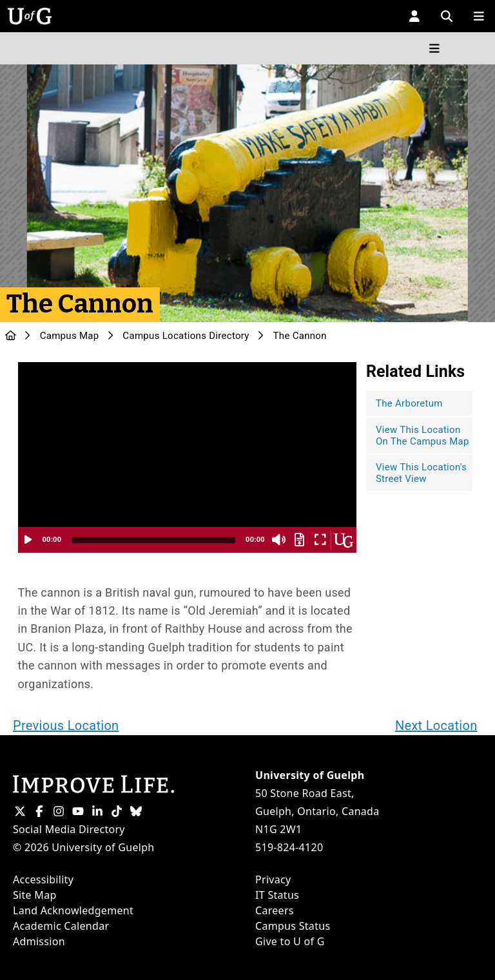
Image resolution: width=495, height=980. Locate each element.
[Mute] (279, 540)
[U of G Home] (11, 336)
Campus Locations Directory (186, 336)
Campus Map (70, 336)
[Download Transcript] (300, 540)
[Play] (28, 540)
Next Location (436, 725)
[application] (187, 457)
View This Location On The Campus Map (422, 436)
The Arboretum (409, 403)
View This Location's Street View (421, 473)
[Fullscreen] (320, 540)
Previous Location (66, 725)
